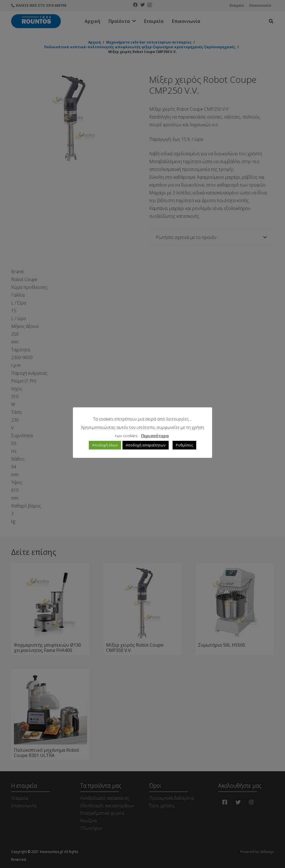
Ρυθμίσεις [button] (184, 445)
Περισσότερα (155, 436)
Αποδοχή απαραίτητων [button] (146, 445)
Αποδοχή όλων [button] (105, 445)
